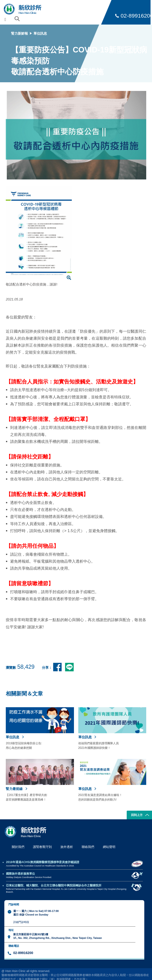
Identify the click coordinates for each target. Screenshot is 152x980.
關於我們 (18, 847)
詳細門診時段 (21, 922)
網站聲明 (109, 847)
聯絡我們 (88, 847)
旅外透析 (67, 847)
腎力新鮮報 (20, 33)
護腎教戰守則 (42, 847)
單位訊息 (40, 33)
